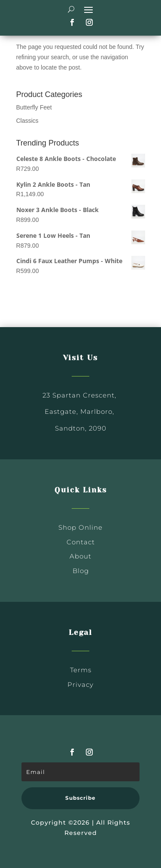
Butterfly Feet (34, 107)
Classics (27, 121)
